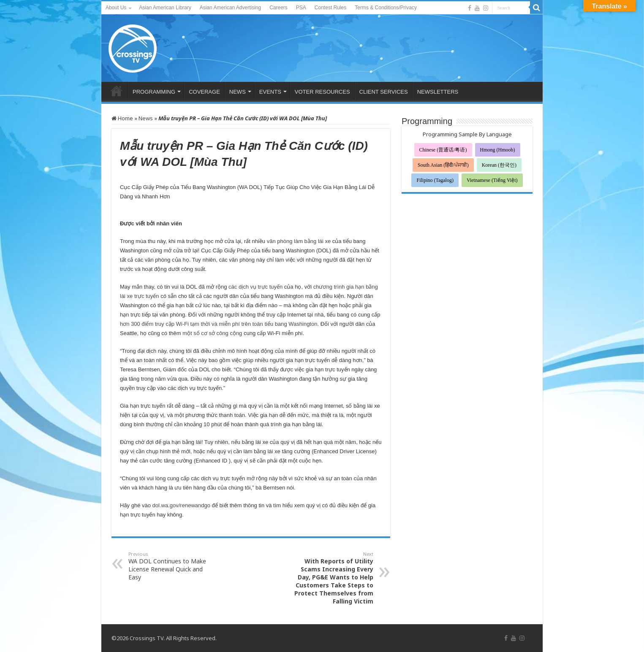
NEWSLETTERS (438, 92)
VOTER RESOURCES (322, 92)
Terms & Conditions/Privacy (386, 8)
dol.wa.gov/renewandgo (181, 505)
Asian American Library (165, 8)
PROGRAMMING (154, 92)
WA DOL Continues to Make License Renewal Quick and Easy (172, 566)
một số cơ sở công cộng (212, 333)
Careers (279, 8)
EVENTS (270, 92)
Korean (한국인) (499, 165)
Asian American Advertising (230, 8)
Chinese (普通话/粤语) (443, 150)
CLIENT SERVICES (384, 92)
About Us (116, 8)
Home (122, 118)
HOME (117, 91)
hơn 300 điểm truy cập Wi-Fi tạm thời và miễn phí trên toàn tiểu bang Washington (219, 324)
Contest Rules (330, 8)
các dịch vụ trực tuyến (255, 287)
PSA (301, 8)
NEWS (238, 92)
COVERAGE (204, 92)
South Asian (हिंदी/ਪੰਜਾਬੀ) (443, 165)
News (146, 118)
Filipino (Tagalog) (435, 180)
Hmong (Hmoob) (498, 150)
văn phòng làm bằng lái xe (299, 241)
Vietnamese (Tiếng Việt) (492, 180)
